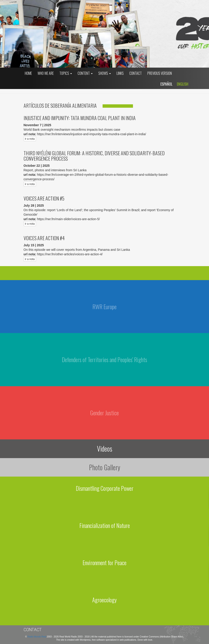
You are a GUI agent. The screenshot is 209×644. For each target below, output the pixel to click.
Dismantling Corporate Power (105, 488)
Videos (105, 449)
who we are (46, 73)
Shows (105, 73)
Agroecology (104, 600)
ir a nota (30, 139)
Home (28, 73)
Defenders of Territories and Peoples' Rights (104, 360)
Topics (66, 73)
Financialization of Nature (105, 525)
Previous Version (160, 73)
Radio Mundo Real (37, 637)
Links (120, 73)
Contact (136, 73)
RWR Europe (104, 307)
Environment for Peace (104, 563)
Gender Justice (104, 413)
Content (85, 73)
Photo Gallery (105, 467)
